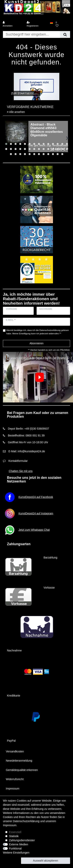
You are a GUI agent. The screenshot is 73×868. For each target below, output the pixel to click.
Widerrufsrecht (15, 779)
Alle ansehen (16, 112)
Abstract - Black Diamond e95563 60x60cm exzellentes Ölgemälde (47, 130)
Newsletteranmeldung (19, 761)
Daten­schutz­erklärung (26, 821)
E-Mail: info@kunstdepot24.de (27, 451)
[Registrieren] (37, 24)
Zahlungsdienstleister (22, 840)
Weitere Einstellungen (16, 853)
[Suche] (65, 34)
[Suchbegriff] (32, 34)
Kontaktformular (18, 461)
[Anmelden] (13, 24)
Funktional (15, 848)
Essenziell (15, 832)
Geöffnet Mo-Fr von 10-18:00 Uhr (28, 442)
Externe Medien (19, 844)
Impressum (13, 789)
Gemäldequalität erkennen (22, 770)
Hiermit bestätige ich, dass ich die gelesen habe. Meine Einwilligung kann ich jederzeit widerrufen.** (38, 332)
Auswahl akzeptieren (45, 861)
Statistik (14, 836)
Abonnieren (37, 343)
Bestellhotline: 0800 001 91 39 (26, 435)
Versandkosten (15, 751)
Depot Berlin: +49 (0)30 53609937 (28, 429)
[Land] (51, 23)
